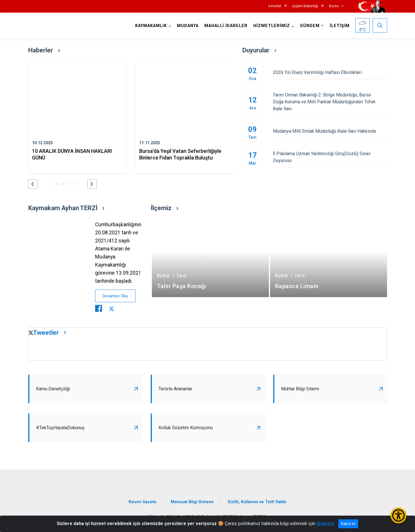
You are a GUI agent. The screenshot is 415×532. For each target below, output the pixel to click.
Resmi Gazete (143, 502)
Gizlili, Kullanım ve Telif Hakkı (257, 502)
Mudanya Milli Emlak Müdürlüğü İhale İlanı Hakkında (330, 131)
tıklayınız (325, 524)
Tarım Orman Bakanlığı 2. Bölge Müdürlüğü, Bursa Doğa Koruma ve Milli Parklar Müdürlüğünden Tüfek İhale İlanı (330, 102)
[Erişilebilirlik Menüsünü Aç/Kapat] (398, 515)
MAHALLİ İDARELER (226, 26)
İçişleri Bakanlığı (305, 6)
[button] (33, 184)
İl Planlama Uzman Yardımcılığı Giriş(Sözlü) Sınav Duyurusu (330, 157)
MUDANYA (188, 26)
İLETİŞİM (340, 26)
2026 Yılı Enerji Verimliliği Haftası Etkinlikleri (330, 72)
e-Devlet (275, 6)
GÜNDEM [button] (310, 26)
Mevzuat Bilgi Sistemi (192, 502)
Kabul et (348, 524)
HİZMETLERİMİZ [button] (272, 26)
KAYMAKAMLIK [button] (151, 26)
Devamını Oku (115, 296)
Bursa (334, 6)
